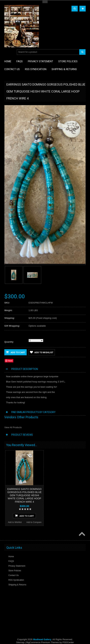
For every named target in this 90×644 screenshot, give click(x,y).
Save (10, 361)
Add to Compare (34, 522)
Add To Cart (24, 516)
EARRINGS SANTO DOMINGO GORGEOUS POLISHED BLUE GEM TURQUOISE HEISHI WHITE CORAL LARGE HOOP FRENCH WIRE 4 (24, 495)
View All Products (13, 427)
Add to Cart (15, 352)
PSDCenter (68, 642)
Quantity (9, 342)
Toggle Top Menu (45, 2)
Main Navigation (7, 52)
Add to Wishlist (42, 352)
